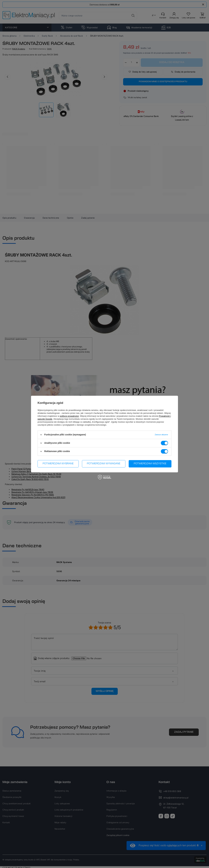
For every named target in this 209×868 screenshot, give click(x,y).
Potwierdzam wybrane (58, 464)
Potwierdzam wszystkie (150, 464)
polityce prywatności (69, 416)
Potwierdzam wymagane (104, 464)
